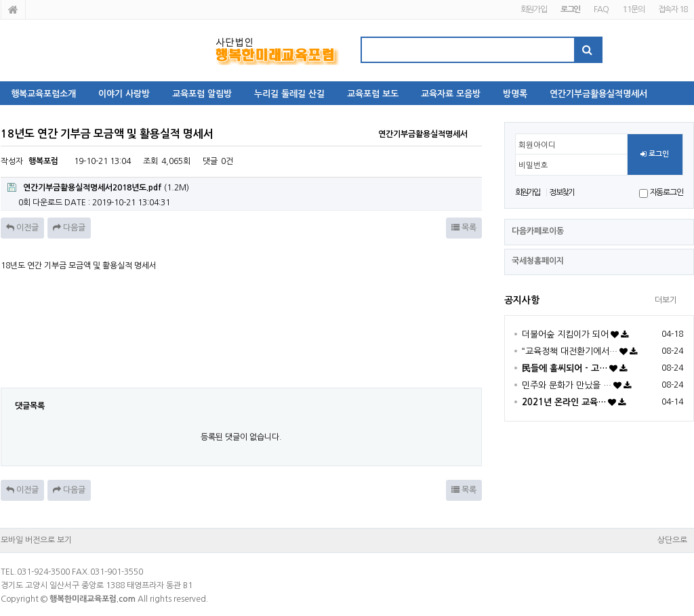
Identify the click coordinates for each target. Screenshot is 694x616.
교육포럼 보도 (373, 94)
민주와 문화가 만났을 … (567, 385)
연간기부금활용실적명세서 (598, 94)
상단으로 (672, 540)
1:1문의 (633, 9)
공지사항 (522, 300)
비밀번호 (533, 165)
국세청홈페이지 (538, 261)
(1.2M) (98, 187)
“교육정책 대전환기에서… (570, 351)
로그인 (655, 155)
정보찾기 (562, 192)
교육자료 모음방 (451, 94)
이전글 (22, 228)
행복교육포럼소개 (43, 94)
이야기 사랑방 (124, 94)
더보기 (666, 300)
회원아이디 (537, 145)
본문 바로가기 (0, 0)
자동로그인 (667, 192)
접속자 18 (673, 9)
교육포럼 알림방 (202, 94)
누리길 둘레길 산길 (289, 94)
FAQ (601, 9)
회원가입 (534, 9)
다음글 (69, 228)
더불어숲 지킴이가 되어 (565, 334)
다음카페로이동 (538, 231)
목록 (464, 228)
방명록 (515, 94)
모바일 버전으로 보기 (36, 540)
